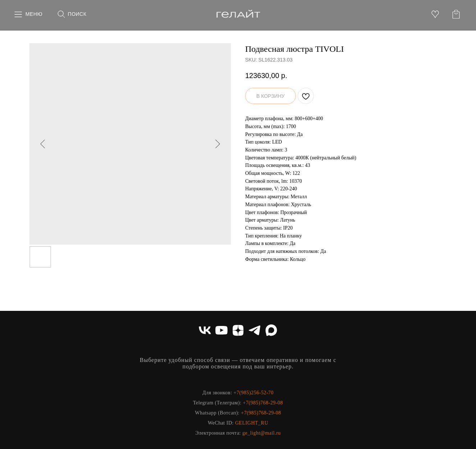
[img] (238, 14)
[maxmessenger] (271, 330)
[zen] (238, 330)
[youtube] (221, 330)
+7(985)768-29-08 (263, 403)
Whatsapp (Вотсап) (216, 413)
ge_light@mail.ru (262, 433)
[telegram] (255, 330)
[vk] (205, 330)
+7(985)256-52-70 (254, 393)
